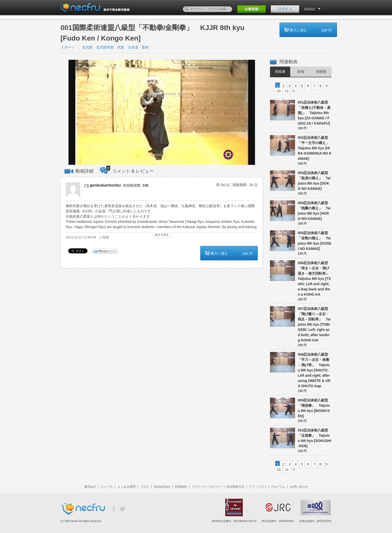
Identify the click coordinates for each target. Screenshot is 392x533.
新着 (301, 72)
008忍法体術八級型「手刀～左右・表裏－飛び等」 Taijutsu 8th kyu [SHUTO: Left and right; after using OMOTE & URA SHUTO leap (314, 370)
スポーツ (67, 47)
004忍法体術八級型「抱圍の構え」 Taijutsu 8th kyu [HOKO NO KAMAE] (314, 211)
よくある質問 (126, 487)
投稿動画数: (136, 185)
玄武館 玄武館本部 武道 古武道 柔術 (117, 47)
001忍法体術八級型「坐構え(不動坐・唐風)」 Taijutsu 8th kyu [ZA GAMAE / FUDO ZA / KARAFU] (314, 113)
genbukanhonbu (105, 185)
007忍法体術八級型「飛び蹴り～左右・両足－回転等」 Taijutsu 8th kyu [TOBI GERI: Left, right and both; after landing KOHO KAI (314, 324)
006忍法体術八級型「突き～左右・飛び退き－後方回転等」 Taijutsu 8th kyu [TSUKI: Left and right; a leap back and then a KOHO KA (315, 279)
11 (287, 91)
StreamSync (162, 487)
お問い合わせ (299, 487)
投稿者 (280, 72)
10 (279, 91)
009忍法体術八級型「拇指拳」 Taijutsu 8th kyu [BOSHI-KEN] (314, 408)
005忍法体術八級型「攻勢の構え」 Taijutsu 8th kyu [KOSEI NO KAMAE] (315, 241)
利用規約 (181, 487)
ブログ (145, 487)
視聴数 (321, 72)
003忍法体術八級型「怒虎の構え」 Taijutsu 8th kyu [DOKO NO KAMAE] (314, 181)
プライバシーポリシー (207, 487)
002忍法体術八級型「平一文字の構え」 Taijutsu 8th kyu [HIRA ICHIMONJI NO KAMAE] (315, 148)
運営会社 (90, 487)
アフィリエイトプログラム (267, 487)
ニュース (107, 487)
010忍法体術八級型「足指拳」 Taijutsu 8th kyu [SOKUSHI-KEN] (314, 438)
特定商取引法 (235, 487)
